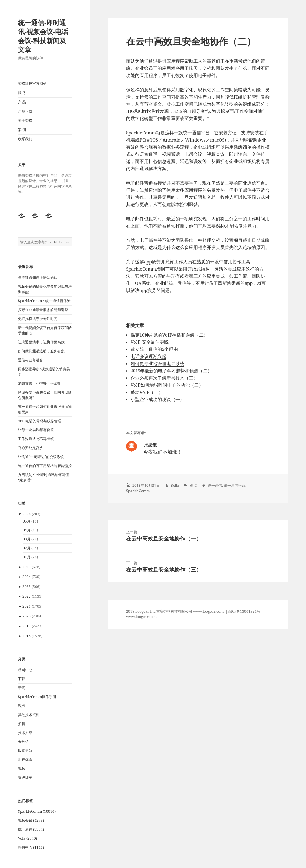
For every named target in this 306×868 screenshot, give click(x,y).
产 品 (22, 102)
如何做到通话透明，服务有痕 (41, 351)
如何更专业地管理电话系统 (157, 363)
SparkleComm (141, 133)
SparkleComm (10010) (37, 811)
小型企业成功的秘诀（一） (157, 399)
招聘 (22, 724)
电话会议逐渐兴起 (149, 356)
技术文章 (25, 733)
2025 (27, 567)
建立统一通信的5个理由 (154, 349)
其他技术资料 (29, 715)
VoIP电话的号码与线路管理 (40, 421)
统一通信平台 (196, 133)
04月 (27, 530)
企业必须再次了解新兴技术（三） (164, 378)
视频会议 (216, 154)
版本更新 (25, 751)
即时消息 (238, 154)
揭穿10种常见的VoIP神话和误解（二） (169, 335)
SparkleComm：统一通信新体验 (44, 301)
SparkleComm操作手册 (37, 697)
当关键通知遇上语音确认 (38, 278)
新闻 (22, 688)
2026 (27, 514)
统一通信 (215, 485)
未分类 (23, 742)
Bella (175, 485)
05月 (27, 521)
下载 (22, 679)
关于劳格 (25, 120)
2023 (27, 587)
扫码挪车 (25, 777)
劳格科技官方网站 (32, 83)
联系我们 (25, 139)
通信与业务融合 (30, 360)
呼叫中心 (25, 670)
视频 (22, 768)
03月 (27, 539)
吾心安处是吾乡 (30, 448)
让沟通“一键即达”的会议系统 (41, 457)
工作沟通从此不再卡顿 (36, 439)
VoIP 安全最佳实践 (150, 342)
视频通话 (171, 154)
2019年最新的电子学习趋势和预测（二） (171, 371)
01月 (27, 557)
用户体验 (25, 759)
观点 (22, 706)
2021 (27, 606)
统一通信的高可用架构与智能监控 (45, 466)
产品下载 (25, 111)
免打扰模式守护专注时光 (38, 319)
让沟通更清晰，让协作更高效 (41, 342)
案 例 (22, 130)
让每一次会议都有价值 (36, 430)
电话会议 (193, 154)
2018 (27, 636)
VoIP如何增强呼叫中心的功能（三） (167, 385)
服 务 (22, 93)
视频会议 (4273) (31, 820)
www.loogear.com (141, 617)
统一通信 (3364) (31, 829)
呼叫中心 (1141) (31, 847)
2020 (27, 616)
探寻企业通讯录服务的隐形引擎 (43, 310)
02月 (27, 548)
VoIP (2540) (27, 838)
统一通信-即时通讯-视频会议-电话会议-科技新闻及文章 (43, 36)
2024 (27, 577)
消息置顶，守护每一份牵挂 (39, 383)
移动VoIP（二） (147, 392)
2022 (27, 596)
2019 (27, 626)
